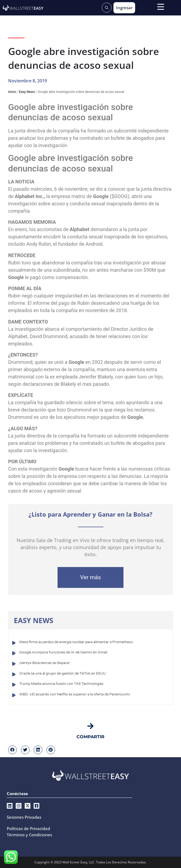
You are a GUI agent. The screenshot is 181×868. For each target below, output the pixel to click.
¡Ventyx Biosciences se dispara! (45, 663)
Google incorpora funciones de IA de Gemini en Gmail (63, 652)
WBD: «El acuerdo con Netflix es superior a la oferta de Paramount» (75, 694)
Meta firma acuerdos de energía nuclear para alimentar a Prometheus (76, 642)
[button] (12, 750)
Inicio (12, 92)
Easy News (27, 92)
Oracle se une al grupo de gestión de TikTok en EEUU (63, 673)
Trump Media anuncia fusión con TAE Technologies (61, 684)
